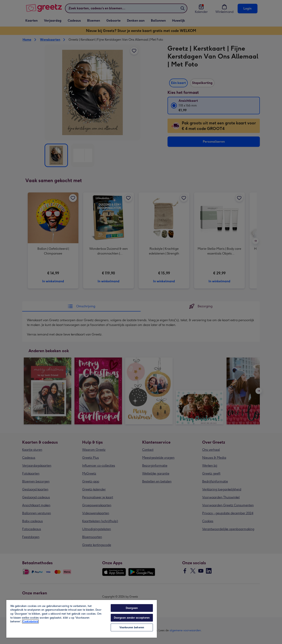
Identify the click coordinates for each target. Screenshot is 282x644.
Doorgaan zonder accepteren (132, 618)
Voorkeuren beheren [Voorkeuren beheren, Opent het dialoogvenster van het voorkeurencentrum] (132, 627)
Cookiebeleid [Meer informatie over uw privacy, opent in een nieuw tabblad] (30, 621)
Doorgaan (132, 608)
